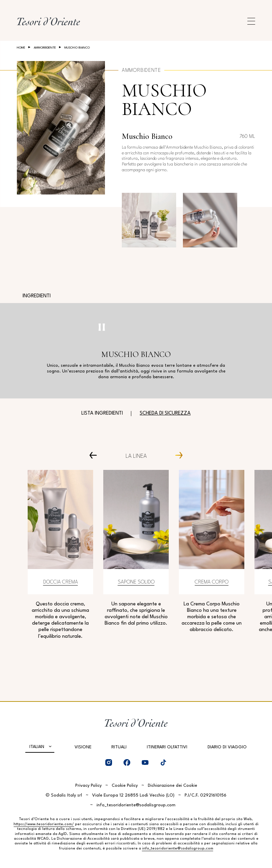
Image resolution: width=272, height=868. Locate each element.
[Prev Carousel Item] (96, 455)
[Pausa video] (102, 327)
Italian (37, 747)
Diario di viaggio (227, 747)
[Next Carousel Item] (176, 455)
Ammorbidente (45, 48)
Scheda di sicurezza (165, 413)
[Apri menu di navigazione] (251, 21)
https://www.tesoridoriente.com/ (44, 824)
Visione (83, 747)
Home (21, 48)
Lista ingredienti (102, 413)
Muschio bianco (164, 100)
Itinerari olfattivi (167, 747)
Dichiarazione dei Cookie (172, 786)
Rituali (119, 747)
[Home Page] (48, 21)
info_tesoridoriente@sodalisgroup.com (136, 805)
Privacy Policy (88, 786)
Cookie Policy (125, 786)
